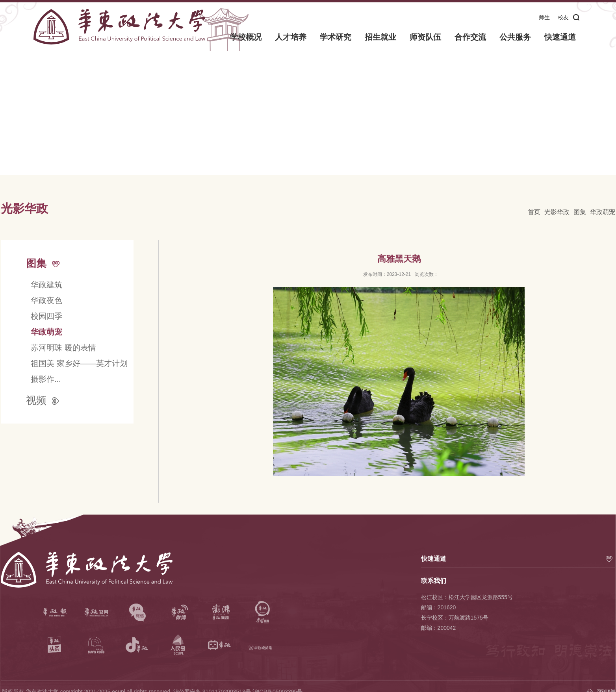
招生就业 (380, 37)
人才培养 (291, 37)
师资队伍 (425, 37)
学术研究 (336, 37)
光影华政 (557, 212)
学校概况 (246, 37)
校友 (563, 17)
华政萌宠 (603, 212)
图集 (580, 212)
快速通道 (560, 37)
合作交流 (470, 37)
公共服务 (515, 37)
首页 (534, 212)
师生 (544, 17)
